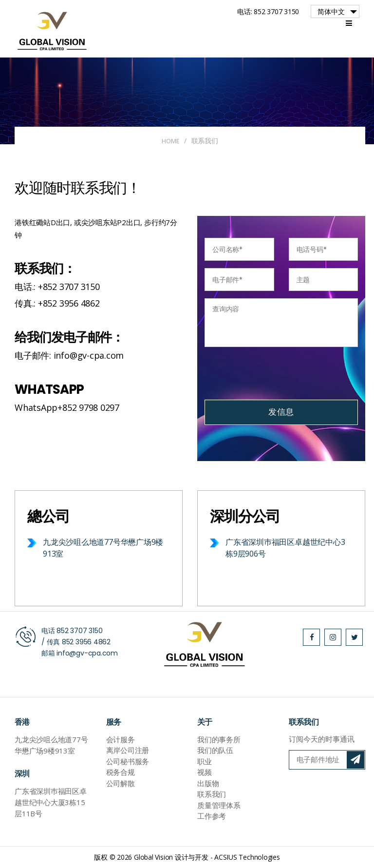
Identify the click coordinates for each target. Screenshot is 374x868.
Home (171, 141)
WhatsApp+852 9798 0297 (67, 408)
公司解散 (121, 783)
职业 (205, 761)
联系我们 (212, 794)
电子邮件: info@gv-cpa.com (69, 356)
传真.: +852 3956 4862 (57, 304)
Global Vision (153, 858)
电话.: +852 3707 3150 (57, 287)
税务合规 (121, 772)
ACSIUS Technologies (247, 858)
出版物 (208, 783)
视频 (205, 772)
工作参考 (212, 816)
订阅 (355, 760)
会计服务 (121, 739)
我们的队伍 (215, 751)
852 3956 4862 (86, 642)
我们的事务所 (219, 739)
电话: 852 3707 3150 (268, 11)
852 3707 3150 (79, 631)
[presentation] (279, 373)
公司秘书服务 (128, 761)
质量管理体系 (219, 805)
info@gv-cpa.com (87, 653)
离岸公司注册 (128, 751)
